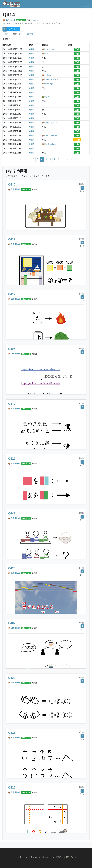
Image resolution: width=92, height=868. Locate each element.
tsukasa (48, 75)
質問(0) (30, 34)
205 (82, 739)
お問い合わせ (70, 857)
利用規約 (57, 857)
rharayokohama (51, 80)
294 (82, 630)
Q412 (12, 239)
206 (82, 575)
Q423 (12, 568)
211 (82, 520)
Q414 (32, 49)
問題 (7, 34)
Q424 (12, 349)
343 (82, 301)
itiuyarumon (50, 49)
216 (82, 794)
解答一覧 (17, 34)
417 (82, 465)
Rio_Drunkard (50, 144)
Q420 (12, 678)
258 (82, 246)
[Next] (67, 159)
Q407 (12, 623)
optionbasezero (51, 135)
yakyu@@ (49, 84)
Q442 (12, 513)
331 (82, 410)
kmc (46, 54)
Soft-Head (10, 20)
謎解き (35, 20)
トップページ (21, 857)
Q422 (12, 788)
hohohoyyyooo (51, 123)
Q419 (12, 404)
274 (82, 356)
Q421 (12, 733)
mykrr (47, 97)
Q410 (12, 185)
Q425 (12, 459)
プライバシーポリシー (40, 857)
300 (82, 191)
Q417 (12, 294)
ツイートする (14, 29)
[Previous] (25, 159)
